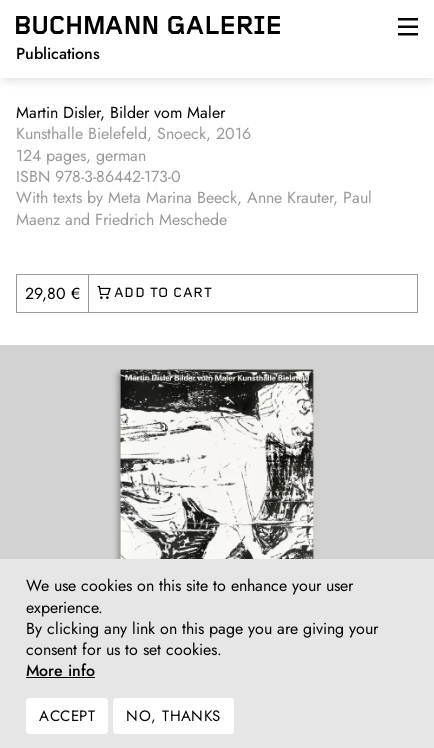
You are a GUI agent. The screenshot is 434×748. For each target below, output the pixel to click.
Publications (58, 53)
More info (60, 681)
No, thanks (173, 726)
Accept (67, 726)
